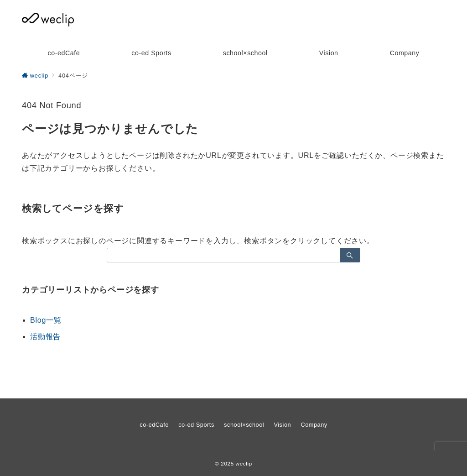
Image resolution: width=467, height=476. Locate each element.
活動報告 (45, 337)
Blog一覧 (46, 320)
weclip (244, 463)
